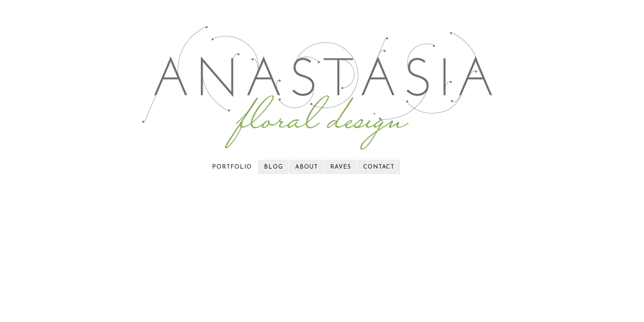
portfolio (232, 167)
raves (341, 167)
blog (273, 167)
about (307, 167)
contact (379, 167)
